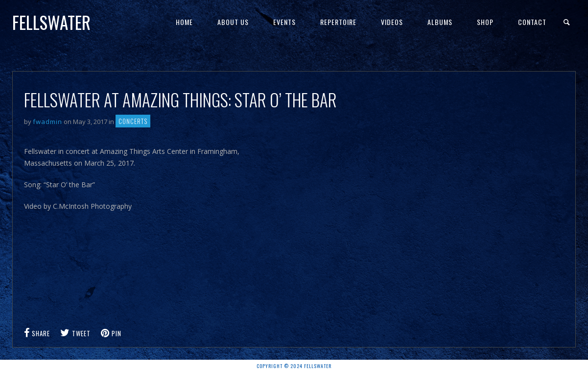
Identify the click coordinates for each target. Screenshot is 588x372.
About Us (233, 22)
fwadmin (47, 122)
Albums (440, 22)
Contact (532, 22)
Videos (392, 22)
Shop (485, 22)
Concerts (133, 121)
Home (184, 22)
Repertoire (338, 22)
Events (284, 22)
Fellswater (51, 22)
